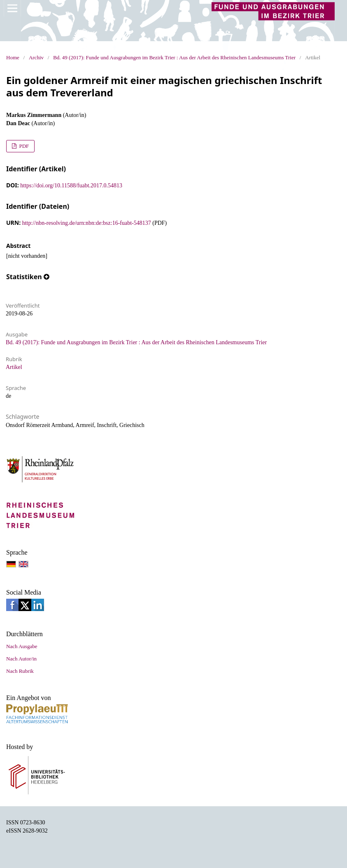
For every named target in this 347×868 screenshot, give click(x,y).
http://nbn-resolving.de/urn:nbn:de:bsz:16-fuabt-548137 (87, 223)
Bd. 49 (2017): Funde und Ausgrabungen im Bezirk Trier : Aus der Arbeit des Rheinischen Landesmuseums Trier (174, 57)
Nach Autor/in (21, 659)
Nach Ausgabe (22, 646)
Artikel (14, 367)
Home (13, 57)
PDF (23, 146)
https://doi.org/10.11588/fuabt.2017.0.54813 (71, 185)
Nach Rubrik (20, 671)
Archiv (36, 57)
